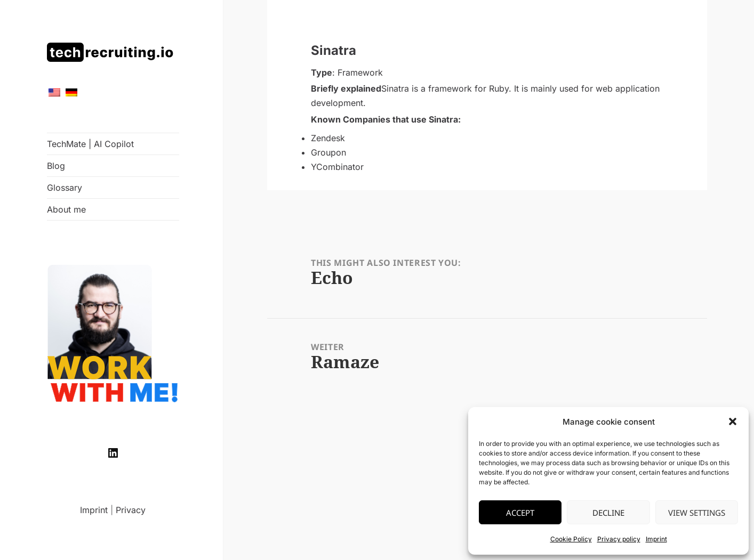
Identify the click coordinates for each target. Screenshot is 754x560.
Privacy (131, 510)
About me (66, 209)
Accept (520, 513)
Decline (608, 513)
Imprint (656, 539)
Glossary (65, 188)
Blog (56, 166)
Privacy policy (619, 539)
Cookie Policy (571, 539)
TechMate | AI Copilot (90, 144)
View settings (697, 513)
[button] (733, 421)
